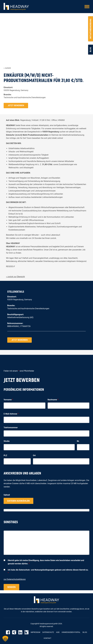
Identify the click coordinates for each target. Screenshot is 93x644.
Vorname (8, 400)
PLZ (5, 455)
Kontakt (47, 638)
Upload (7, 495)
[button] (5, 639)
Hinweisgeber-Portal (71, 632)
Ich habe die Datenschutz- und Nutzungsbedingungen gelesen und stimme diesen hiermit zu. (48, 571)
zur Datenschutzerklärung (15, 579)
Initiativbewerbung (91, 29)
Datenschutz (48, 632)
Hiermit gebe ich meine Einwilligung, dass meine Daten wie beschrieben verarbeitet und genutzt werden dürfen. (46, 562)
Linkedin (20, 632)
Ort (34, 455)
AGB (58, 632)
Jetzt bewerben (16, 105)
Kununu (26, 632)
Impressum (35, 632)
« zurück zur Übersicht (15, 277)
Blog (91, 50)
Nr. (78, 441)
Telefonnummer (11, 428)
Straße (7, 441)
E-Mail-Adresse (11, 414)
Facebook (8, 632)
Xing (14, 632)
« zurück (7, 68)
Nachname (53, 400)
